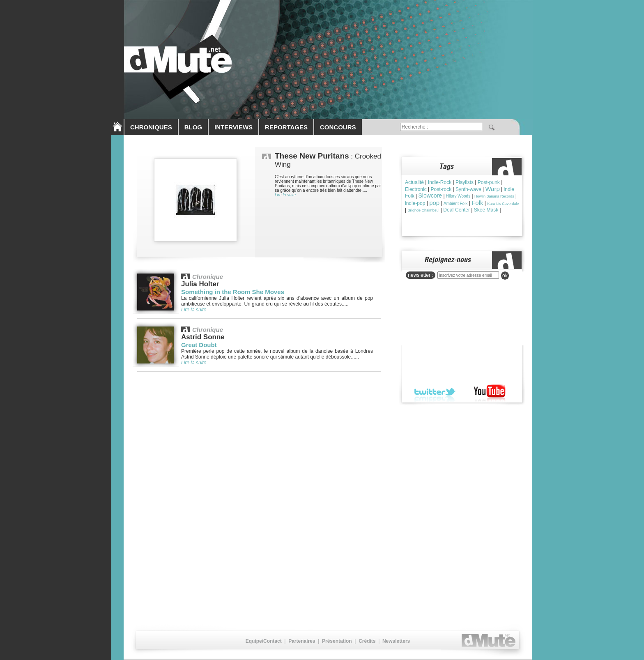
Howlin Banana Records (494, 196)
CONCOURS (338, 127)
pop (434, 203)
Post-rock (441, 189)
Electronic (416, 189)
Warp (492, 189)
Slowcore (430, 195)
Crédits (367, 641)
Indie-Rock (440, 182)
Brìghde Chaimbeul (423, 210)
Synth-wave (468, 189)
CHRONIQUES (151, 127)
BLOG (193, 127)
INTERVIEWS (233, 127)
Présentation (337, 641)
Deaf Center (457, 210)
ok (505, 276)
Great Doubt (199, 345)
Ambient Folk (455, 204)
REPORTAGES (286, 127)
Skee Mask (486, 210)
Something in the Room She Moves (233, 292)
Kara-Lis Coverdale (503, 204)
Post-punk (489, 182)
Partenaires (302, 641)
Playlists (465, 182)
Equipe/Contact (264, 641)
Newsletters (396, 641)
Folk (477, 203)
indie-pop (415, 203)
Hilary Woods (458, 196)
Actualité (414, 182)
